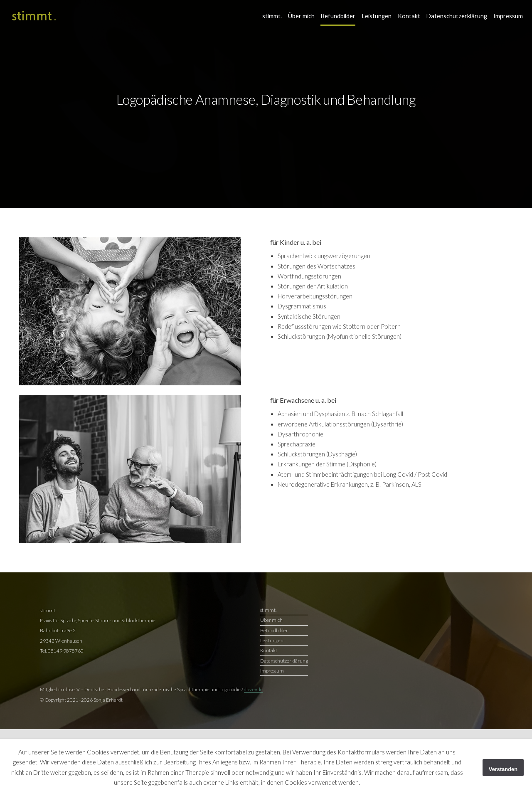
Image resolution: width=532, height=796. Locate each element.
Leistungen (377, 16)
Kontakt (409, 16)
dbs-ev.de (253, 689)
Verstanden (503, 769)
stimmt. (272, 16)
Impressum (508, 16)
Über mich (301, 16)
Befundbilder (338, 16)
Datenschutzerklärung (457, 16)
